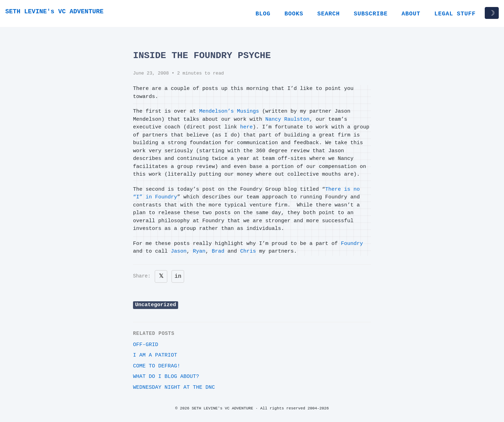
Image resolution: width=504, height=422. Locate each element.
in (178, 276)
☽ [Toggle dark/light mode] (492, 13)
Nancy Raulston (287, 119)
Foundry (352, 244)
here (246, 127)
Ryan (199, 251)
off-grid (146, 345)
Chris (248, 251)
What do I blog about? (166, 377)
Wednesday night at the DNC (174, 388)
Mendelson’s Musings (229, 111)
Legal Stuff (455, 14)
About (411, 14)
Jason (179, 251)
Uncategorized (156, 305)
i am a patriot (155, 355)
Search (328, 14)
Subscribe (371, 14)
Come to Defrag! (157, 366)
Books (294, 14)
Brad (218, 251)
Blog (263, 14)
